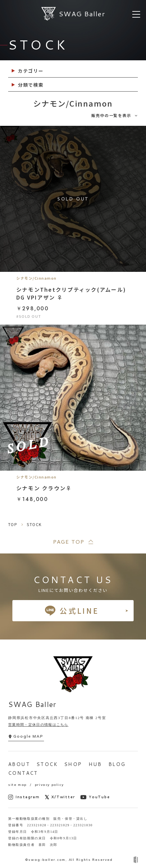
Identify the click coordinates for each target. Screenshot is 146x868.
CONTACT (23, 773)
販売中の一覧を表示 (111, 115)
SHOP (73, 764)
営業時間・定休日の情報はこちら (38, 725)
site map (17, 785)
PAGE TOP (68, 542)
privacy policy (49, 785)
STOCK (47, 764)
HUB (95, 764)
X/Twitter (60, 797)
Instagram (24, 797)
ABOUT (19, 764)
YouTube (95, 797)
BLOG (117, 764)
